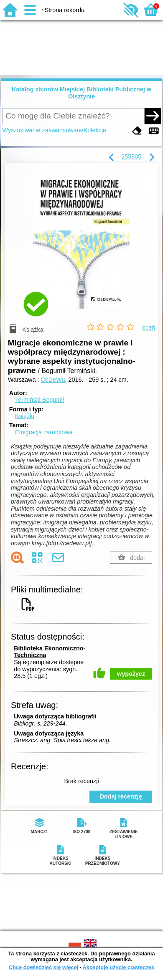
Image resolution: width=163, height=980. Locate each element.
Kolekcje (95, 130)
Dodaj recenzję (121, 796)
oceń (149, 328)
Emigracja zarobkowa (44, 432)
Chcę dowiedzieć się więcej (43, 967)
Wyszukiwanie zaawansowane (43, 130)
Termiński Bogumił (39, 400)
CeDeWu (53, 380)
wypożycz (131, 674)
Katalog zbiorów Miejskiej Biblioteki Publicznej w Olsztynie (81, 93)
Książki (25, 416)
